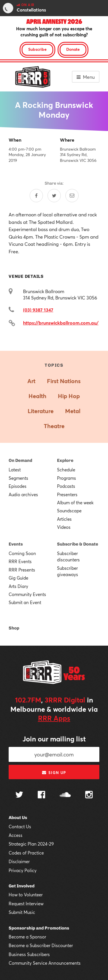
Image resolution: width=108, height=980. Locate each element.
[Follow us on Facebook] (41, 795)
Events (16, 544)
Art (31, 381)
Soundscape (69, 511)
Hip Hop (69, 396)
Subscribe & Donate (78, 544)
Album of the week (75, 503)
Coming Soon (22, 553)
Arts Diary (18, 586)
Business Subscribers (29, 954)
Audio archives (23, 494)
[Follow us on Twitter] (19, 795)
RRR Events (20, 561)
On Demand (20, 460)
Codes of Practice (26, 853)
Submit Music (22, 912)
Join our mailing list (54, 739)
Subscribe (37, 49)
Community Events (27, 594)
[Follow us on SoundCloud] (65, 795)
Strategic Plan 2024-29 (31, 844)
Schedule (66, 470)
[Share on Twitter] (54, 196)
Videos (64, 527)
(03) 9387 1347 (38, 310)
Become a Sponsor (27, 937)
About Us (18, 818)
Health (37, 396)
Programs (67, 478)
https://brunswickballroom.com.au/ (61, 323)
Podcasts (66, 486)
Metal (73, 411)
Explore (65, 460)
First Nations (64, 381)
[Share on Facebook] (36, 196)
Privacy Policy (23, 870)
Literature (41, 411)
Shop (14, 628)
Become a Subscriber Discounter (41, 945)
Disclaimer (19, 861)
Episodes (18, 486)
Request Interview (26, 904)
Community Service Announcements (45, 963)
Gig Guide (18, 578)
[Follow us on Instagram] (89, 795)
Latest (15, 470)
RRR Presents (22, 570)
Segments (18, 478)
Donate (73, 49)
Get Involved (22, 886)
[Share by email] (72, 196)
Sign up (54, 773)
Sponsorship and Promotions (39, 928)
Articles (64, 519)
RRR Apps (54, 718)
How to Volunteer (26, 895)
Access (16, 835)
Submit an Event (25, 602)
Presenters (67, 494)
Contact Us (20, 827)
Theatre (54, 426)
